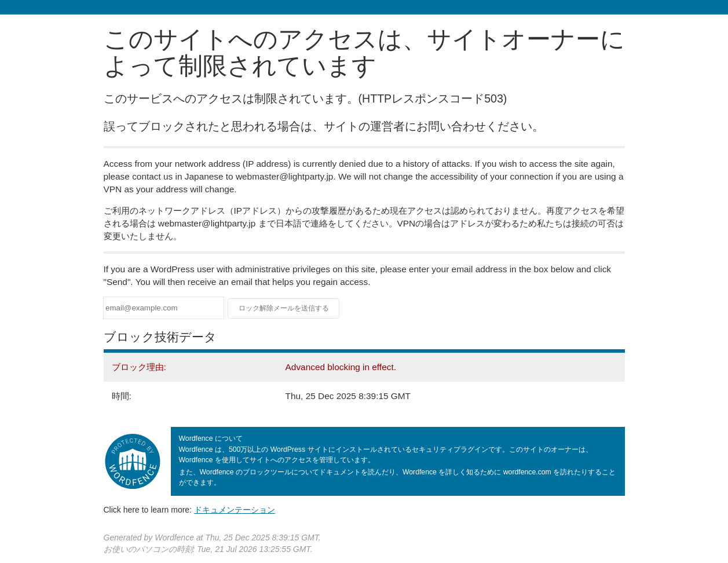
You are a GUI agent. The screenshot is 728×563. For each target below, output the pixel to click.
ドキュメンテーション (235, 510)
